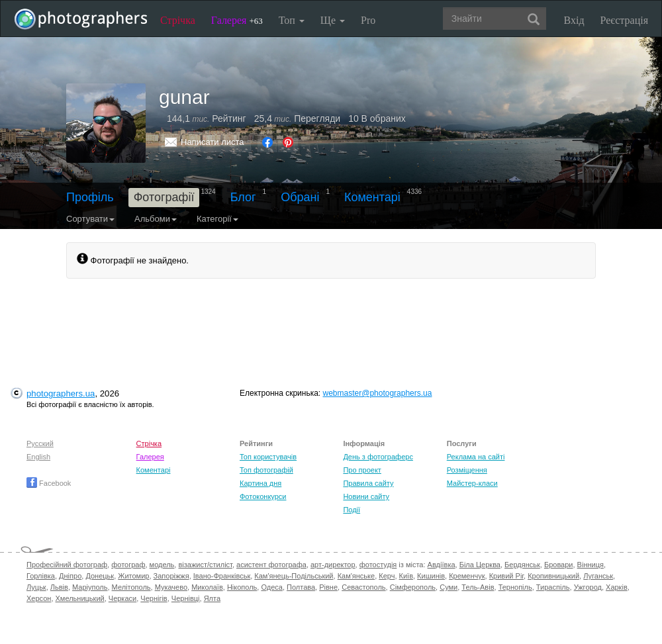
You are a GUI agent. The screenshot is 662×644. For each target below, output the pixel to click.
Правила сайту (368, 483)
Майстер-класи (472, 483)
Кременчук (467, 576)
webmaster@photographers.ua (378, 393)
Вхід (574, 20)
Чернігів (154, 598)
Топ (292, 20)
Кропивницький (553, 576)
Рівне (328, 587)
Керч (387, 576)
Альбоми (156, 219)
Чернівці (186, 598)
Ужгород (588, 587)
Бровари (559, 565)
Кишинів (431, 576)
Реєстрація (624, 20)
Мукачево (171, 587)
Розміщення (467, 470)
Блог (243, 197)
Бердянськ (522, 565)
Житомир (133, 576)
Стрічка (178, 20)
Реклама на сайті (476, 457)
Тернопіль (515, 587)
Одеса (271, 587)
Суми (449, 587)
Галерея (237, 20)
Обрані (300, 197)
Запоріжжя (171, 576)
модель (162, 565)
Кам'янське (356, 576)
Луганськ (598, 576)
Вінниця (591, 565)
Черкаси (122, 598)
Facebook (49, 483)
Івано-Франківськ (222, 576)
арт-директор (333, 565)
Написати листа (213, 142)
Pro (368, 20)
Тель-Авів (478, 587)
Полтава (301, 587)
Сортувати (90, 219)
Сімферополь (413, 587)
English (38, 457)
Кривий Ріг (506, 576)
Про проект (362, 470)
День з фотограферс (378, 457)
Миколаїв (207, 587)
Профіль (90, 197)
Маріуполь (90, 587)
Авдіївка (442, 565)
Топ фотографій (266, 470)
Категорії (217, 219)
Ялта (212, 598)
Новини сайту (366, 496)
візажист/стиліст (205, 565)
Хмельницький (80, 598)
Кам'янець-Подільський (294, 576)
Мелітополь (131, 587)
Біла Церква (480, 565)
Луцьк (36, 587)
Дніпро (70, 576)
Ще (333, 20)
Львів (59, 587)
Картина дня (260, 483)
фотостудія (378, 565)
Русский (40, 443)
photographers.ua (61, 393)
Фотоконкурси (263, 496)
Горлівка (41, 576)
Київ (406, 576)
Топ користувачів (268, 457)
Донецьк (100, 576)
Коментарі (372, 197)
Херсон (39, 598)
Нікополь (242, 587)
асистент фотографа (271, 565)
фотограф (128, 565)
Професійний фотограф (67, 565)
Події (352, 510)
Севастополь (363, 587)
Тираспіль (553, 587)
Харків (617, 587)
